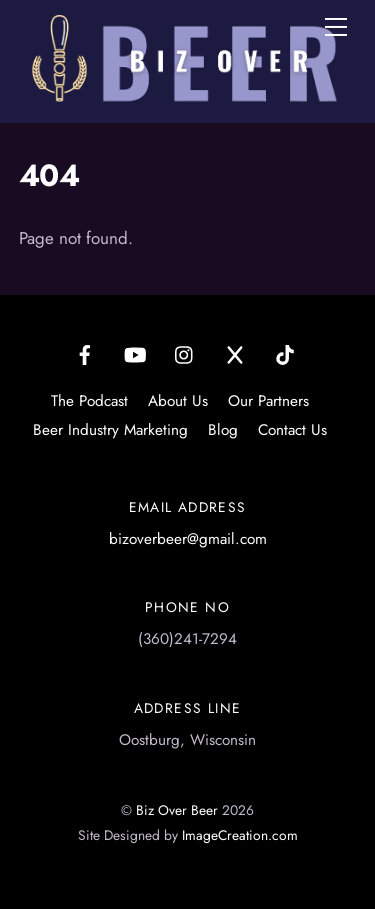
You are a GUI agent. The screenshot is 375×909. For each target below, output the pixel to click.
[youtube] (135, 353)
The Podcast (89, 401)
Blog (223, 430)
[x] (235, 353)
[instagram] (185, 353)
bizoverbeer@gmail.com (188, 539)
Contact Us (292, 430)
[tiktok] (285, 353)
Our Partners (268, 401)
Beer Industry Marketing (110, 430)
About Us (178, 401)
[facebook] (85, 353)
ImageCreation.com (240, 835)
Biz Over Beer (177, 810)
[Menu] (336, 27)
